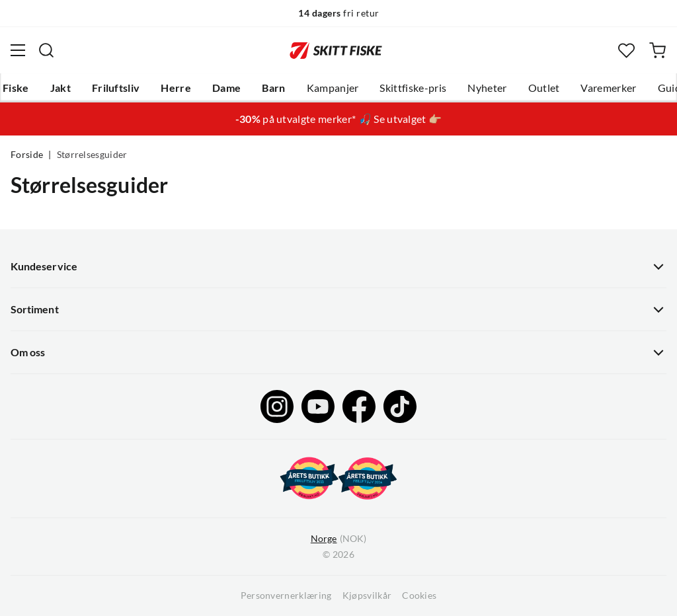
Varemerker (608, 88)
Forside (27, 155)
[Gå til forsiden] (336, 50)
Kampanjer (333, 88)
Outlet (544, 88)
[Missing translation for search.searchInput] (46, 50)
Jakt (60, 88)
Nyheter (487, 88)
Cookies (419, 596)
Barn (273, 88)
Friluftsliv (116, 88)
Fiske (16, 88)
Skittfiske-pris (413, 88)
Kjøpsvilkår (367, 596)
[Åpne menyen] (18, 50)
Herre (176, 88)
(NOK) (338, 539)
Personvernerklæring (286, 596)
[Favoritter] (626, 51)
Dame (226, 88)
